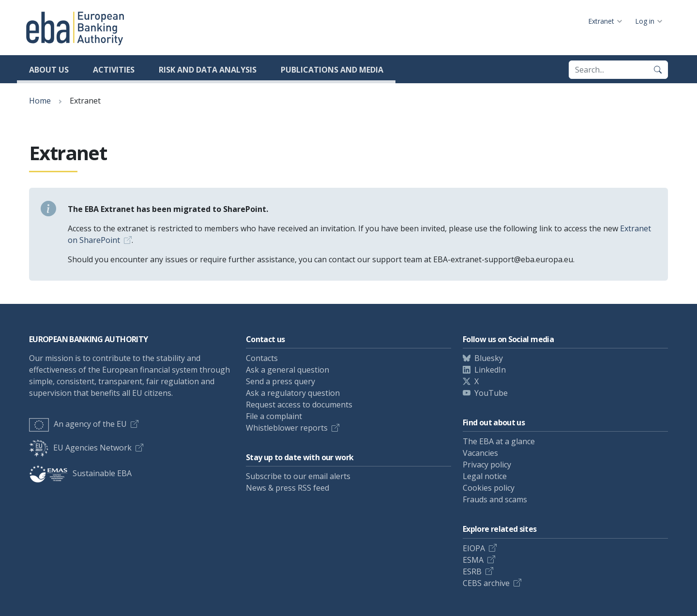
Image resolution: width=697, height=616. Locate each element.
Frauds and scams (495, 499)
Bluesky (489, 358)
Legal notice (485, 476)
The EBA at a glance (499, 441)
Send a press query (280, 381)
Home (40, 101)
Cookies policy (489, 488)
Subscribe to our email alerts (298, 476)
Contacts (262, 358)
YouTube (491, 393)
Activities (114, 70)
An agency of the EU (78, 424)
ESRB (472, 571)
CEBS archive (486, 583)
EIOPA (474, 548)
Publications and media (332, 70)
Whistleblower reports (287, 428)
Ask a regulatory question (293, 393)
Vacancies (480, 453)
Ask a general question (288, 370)
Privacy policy (487, 465)
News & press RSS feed (288, 488)
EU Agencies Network (80, 448)
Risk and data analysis (208, 70)
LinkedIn (490, 370)
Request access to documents (299, 405)
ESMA (473, 560)
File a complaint (274, 416)
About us (49, 70)
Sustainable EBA (80, 473)
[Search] (658, 70)
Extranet (601, 21)
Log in (645, 21)
